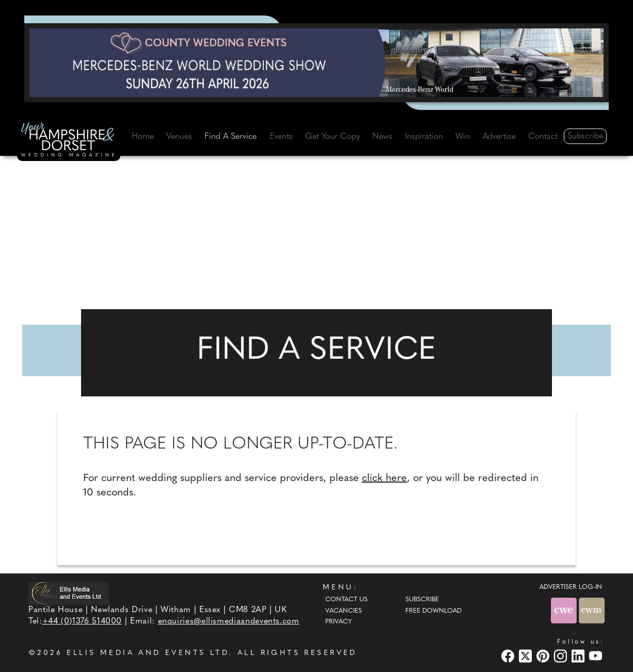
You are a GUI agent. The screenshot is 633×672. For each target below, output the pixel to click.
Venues (179, 137)
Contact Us (346, 600)
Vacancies (344, 611)
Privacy (338, 622)
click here (384, 478)
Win (463, 137)
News (382, 137)
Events (281, 137)
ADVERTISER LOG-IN (571, 587)
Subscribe (585, 136)
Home (143, 137)
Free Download (433, 611)
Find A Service (231, 137)
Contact (543, 137)
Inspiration (424, 137)
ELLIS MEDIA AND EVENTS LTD (148, 653)
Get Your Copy (333, 137)
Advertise (499, 137)
